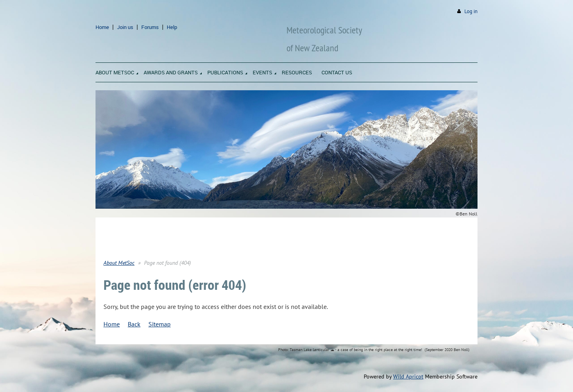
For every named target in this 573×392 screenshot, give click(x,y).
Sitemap (160, 324)
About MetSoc (119, 263)
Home (102, 27)
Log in (471, 11)
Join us (125, 27)
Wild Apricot (408, 376)
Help (172, 27)
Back (134, 324)
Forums (150, 27)
